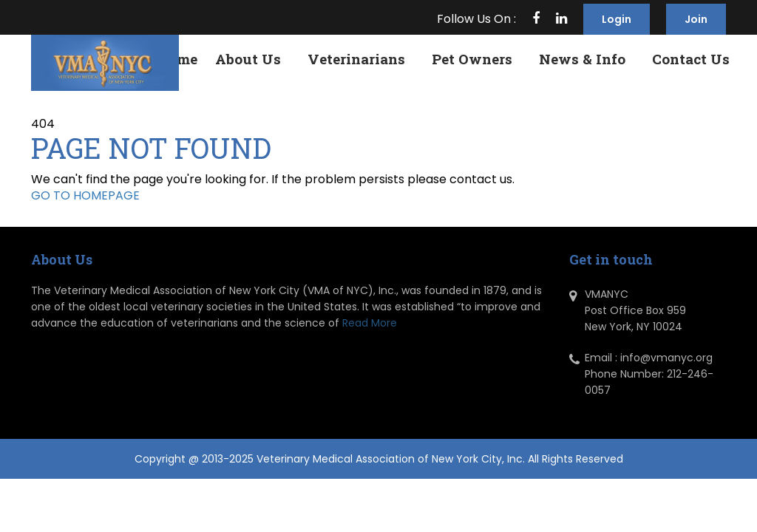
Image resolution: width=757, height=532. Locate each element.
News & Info (582, 59)
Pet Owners (472, 59)
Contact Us (691, 59)
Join (696, 19)
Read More (370, 323)
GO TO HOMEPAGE (85, 195)
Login (617, 19)
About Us (248, 59)
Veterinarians (356, 59)
